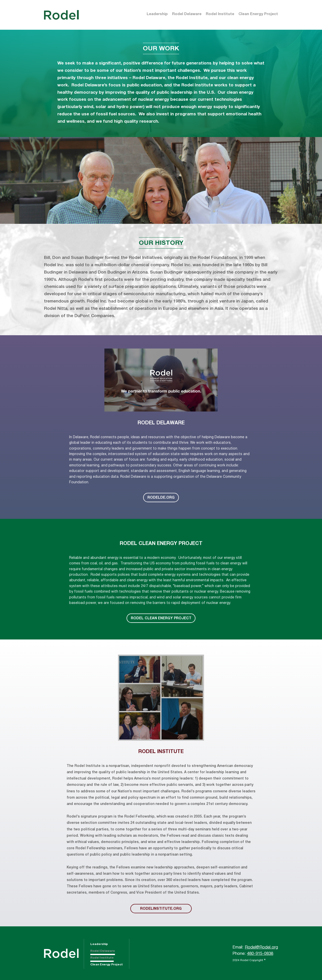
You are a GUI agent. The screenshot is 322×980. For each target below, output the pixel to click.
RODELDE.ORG (161, 512)
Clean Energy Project (258, 14)
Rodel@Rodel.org (261, 947)
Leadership (157, 14)
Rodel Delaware (187, 14)
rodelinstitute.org (161, 909)
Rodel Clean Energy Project (161, 633)
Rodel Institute (220, 14)
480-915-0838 (260, 954)
